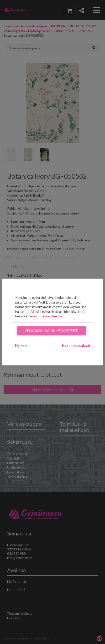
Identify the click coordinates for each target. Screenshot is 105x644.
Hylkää (21, 346)
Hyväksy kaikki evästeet (51, 331)
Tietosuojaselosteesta (45, 316)
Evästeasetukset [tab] (76, 346)
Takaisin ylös (99, 638)
